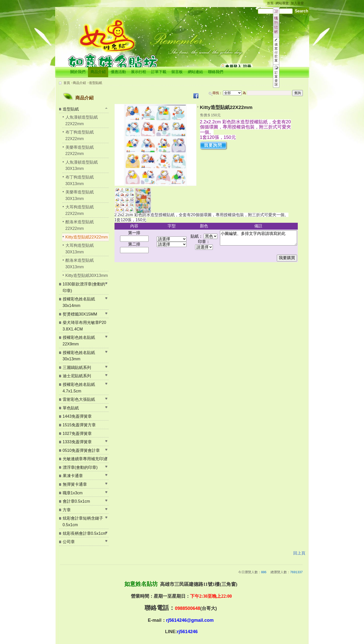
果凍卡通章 (73, 476)
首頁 (67, 83)
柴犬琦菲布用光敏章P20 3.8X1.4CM (84, 326)
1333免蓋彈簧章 (77, 442)
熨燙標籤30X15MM (80, 314)
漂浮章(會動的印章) (80, 467)
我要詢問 (213, 145)
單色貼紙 (71, 408)
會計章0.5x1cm (76, 501)
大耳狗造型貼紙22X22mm (80, 210)
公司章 (69, 542)
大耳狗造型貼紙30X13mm (80, 249)
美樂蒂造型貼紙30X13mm (80, 195)
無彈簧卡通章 (75, 484)
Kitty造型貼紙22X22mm (87, 237)
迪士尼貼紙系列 (77, 376)
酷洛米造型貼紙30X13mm (80, 264)
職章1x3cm (73, 493)
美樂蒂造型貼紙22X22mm (80, 151)
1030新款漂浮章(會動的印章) (84, 287)
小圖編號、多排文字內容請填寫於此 (258, 238)
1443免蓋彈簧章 (77, 416)
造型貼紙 (96, 83)
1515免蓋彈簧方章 (79, 425)
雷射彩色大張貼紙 (79, 399)
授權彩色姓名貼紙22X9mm (79, 341)
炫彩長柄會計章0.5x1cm (84, 533)
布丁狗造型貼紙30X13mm (80, 180)
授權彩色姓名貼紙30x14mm (79, 302)
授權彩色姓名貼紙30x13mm (79, 356)
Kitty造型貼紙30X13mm (87, 275)
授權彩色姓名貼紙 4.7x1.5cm (79, 388)
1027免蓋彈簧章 (77, 434)
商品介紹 (79, 83)
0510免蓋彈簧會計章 (81, 450)
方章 (67, 510)
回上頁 (299, 553)
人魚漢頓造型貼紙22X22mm (82, 120)
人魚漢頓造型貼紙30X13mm (82, 165)
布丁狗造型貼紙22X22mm (80, 135)
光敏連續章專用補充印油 (85, 459)
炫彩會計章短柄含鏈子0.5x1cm (83, 521)
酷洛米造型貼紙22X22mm (80, 225)
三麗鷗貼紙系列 (77, 368)
